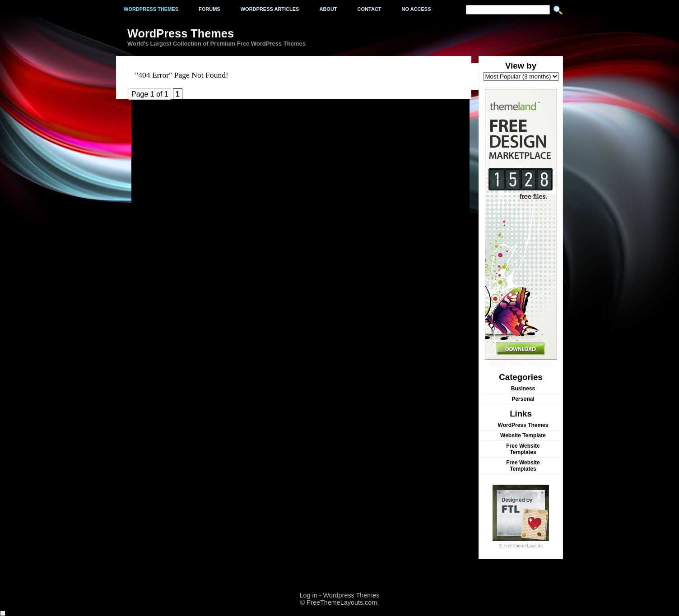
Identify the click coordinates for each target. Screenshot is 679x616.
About (328, 9)
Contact (370, 9)
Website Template (523, 435)
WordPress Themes (521, 360)
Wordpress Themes (151, 9)
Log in (308, 595)
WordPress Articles (270, 9)
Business (523, 389)
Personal (523, 399)
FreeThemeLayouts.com (342, 602)
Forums (209, 9)
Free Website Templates (523, 449)
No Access (416, 9)
